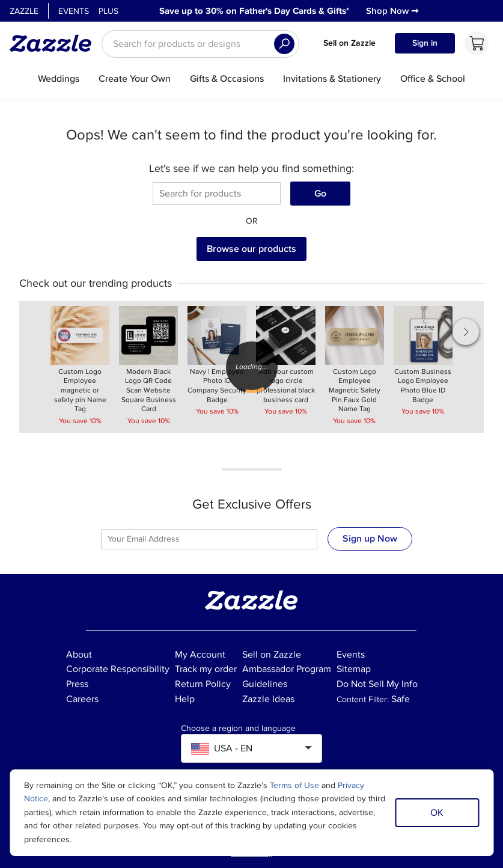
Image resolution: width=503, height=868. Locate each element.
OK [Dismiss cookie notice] (437, 813)
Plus (108, 11)
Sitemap (354, 669)
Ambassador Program (287, 669)
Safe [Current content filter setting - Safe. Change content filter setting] (401, 699)
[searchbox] (200, 44)
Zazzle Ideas (268, 699)
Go (320, 194)
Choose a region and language (238, 729)
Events (74, 11)
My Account (200, 655)
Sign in (425, 43)
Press (77, 684)
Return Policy (203, 684)
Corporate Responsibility (118, 669)
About (79, 655)
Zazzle (24, 11)
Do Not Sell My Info (377, 684)
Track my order (206, 669)
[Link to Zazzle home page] (55, 43)
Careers (82, 699)
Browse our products (251, 249)
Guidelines (265, 684)
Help (185, 699)
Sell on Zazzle (349, 43)
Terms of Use (294, 785)
